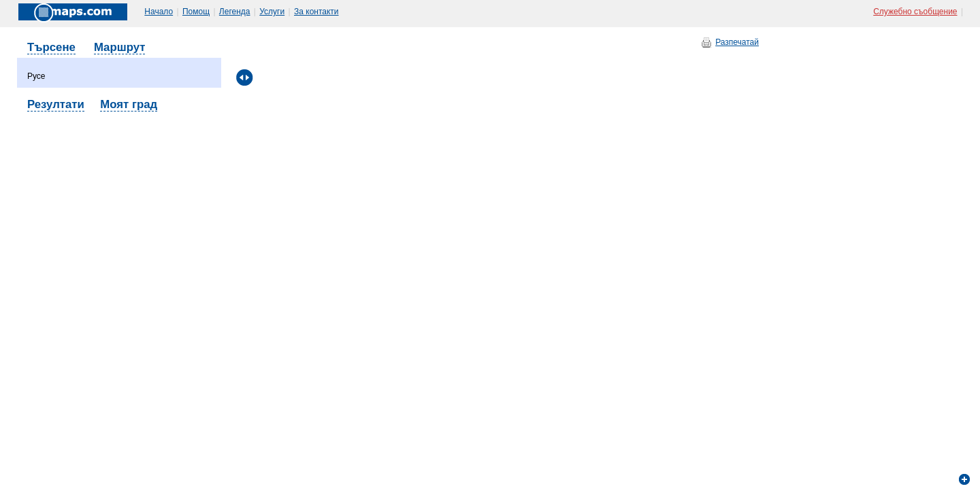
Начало (159, 12)
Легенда (235, 12)
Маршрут (120, 47)
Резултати (56, 104)
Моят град (129, 104)
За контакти (316, 12)
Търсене (51, 47)
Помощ (196, 12)
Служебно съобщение (915, 12)
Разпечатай (737, 42)
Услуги (272, 12)
